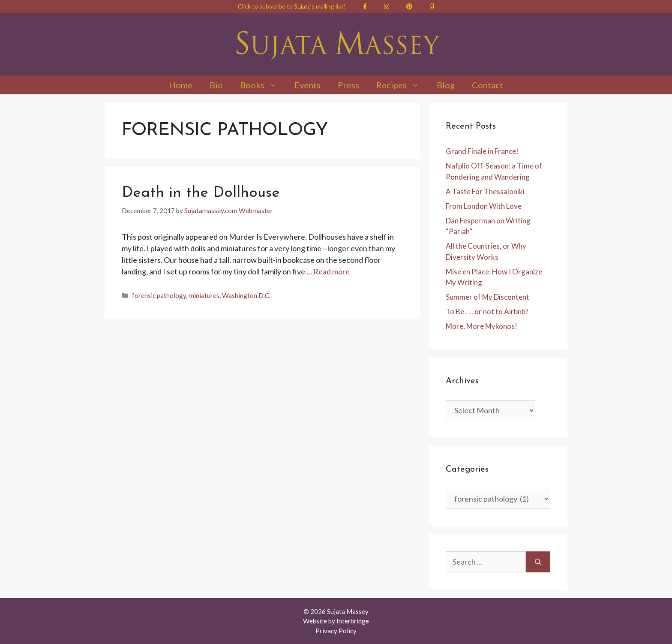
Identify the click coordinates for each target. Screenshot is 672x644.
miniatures (204, 295)
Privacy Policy (336, 631)
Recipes (402, 85)
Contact (487, 85)
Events (307, 85)
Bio (216, 85)
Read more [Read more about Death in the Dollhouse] (331, 271)
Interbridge (353, 621)
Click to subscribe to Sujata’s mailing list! (292, 6)
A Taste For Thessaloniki (485, 191)
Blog (446, 85)
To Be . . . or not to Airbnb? (487, 311)
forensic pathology (159, 295)
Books (263, 85)
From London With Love (484, 206)
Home (181, 85)
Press (348, 85)
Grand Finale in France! (482, 151)
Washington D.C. (246, 295)
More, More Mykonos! (481, 326)
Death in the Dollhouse (201, 193)
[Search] (538, 562)
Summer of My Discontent (487, 297)
